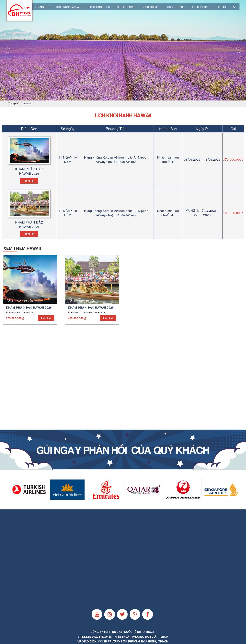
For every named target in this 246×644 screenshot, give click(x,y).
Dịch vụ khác (175, 7)
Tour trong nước (98, 7)
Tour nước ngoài (68, 7)
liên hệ (46, 318)
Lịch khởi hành (201, 7)
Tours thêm (150, 7)
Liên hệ (222, 7)
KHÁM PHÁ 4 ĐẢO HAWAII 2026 (91, 307)
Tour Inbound (125, 7)
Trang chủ (43, 7)
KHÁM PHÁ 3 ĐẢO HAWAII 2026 (29, 307)
